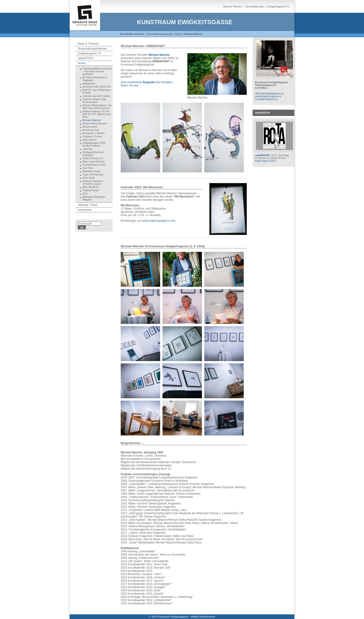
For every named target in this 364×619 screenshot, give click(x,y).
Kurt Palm (88, 168)
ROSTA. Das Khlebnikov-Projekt (97, 91)
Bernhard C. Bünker (94, 133)
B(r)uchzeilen (90, 127)
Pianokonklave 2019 (94, 165)
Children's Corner (92, 136)
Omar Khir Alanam (93, 175)
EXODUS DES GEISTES (97, 87)
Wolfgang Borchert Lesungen (93, 154)
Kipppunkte (89, 83)
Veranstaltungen (255, 7)
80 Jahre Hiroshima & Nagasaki (95, 79)
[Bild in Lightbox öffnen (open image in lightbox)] (217, 74)
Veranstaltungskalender (159, 34)
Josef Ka (87, 149)
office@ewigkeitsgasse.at (269, 93)
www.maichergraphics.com (159, 221)
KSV (85, 194)
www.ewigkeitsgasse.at (268, 96)
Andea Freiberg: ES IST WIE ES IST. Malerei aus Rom (96, 114)
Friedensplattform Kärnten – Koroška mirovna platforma (97, 71)
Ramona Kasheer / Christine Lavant (93, 182)
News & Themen (232, 7)
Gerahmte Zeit (91, 130)
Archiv (82, 63)
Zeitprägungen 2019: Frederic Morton (94, 144)
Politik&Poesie (91, 190)
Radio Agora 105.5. (266, 161)
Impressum (85, 210)
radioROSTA (86, 58)
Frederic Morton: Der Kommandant (94, 101)
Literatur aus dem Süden (96, 96)
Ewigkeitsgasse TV (278, 7)
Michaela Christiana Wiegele (94, 198)
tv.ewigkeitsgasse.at (266, 99)
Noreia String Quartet (94, 123)
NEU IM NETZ (91, 187)
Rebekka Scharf (91, 171)
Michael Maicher (92, 120)
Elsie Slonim (89, 140)
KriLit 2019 (89, 178)
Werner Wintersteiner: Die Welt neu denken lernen (97, 107)
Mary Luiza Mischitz (94, 161)
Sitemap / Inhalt (87, 205)
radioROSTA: (263, 155)
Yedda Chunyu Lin (93, 158)
